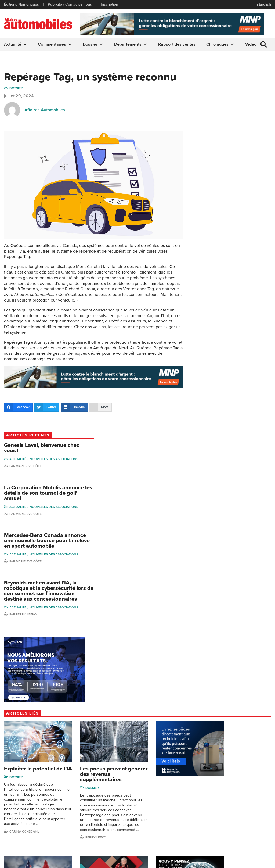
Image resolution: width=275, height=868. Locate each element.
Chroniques (220, 44)
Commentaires (55, 44)
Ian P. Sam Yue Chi (247, 795)
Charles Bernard (245, 787)
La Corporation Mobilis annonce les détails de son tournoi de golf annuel (228, 134)
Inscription (109, 5)
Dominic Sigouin (201, 828)
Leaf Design (260, 861)
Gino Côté (196, 779)
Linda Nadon (198, 795)
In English (263, 4)
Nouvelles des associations (237, 99)
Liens (8, 795)
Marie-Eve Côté (212, 106)
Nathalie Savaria (244, 815)
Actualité (16, 44)
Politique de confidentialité (26, 861)
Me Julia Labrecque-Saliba (248, 805)
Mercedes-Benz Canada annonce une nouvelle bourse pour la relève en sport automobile (228, 181)
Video (251, 44)
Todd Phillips (198, 812)
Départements (131, 44)
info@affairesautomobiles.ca (87, 750)
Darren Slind (198, 836)
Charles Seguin (200, 820)
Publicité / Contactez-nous (70, 5)
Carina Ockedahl (24, 552)
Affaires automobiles (235, 708)
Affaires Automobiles (45, 110)
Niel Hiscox (197, 787)
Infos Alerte (149, 787)
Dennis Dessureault (248, 831)
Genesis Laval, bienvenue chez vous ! (225, 88)
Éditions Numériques (21, 5)
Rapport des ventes (177, 44)
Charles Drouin (244, 823)
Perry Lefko (210, 255)
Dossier (93, 44)
